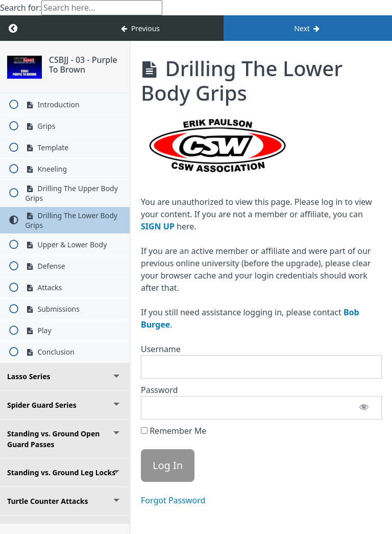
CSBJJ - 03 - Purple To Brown (83, 65)
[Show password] (364, 408)
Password (159, 390)
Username (161, 349)
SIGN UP (158, 226)
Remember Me (174, 431)
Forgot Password (173, 500)
